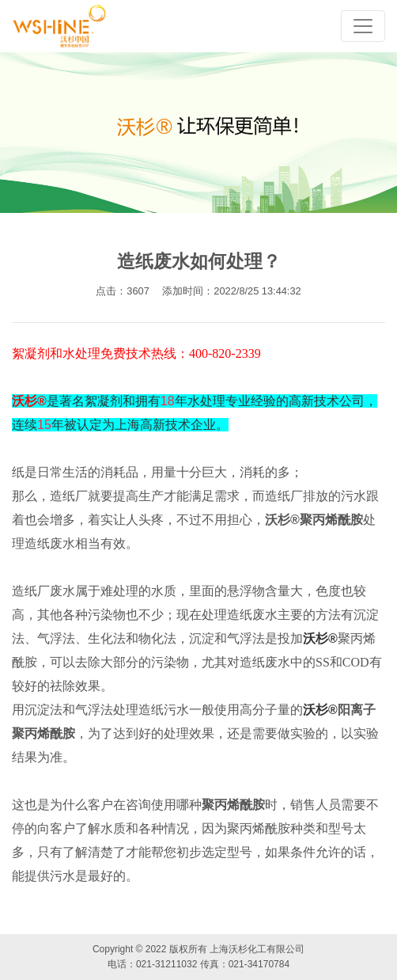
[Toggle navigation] (363, 26)
